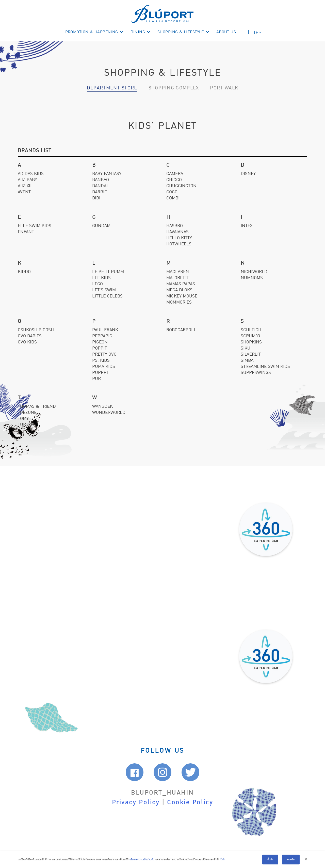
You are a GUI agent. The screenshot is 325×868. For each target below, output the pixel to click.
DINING (138, 32)
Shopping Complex (174, 88)
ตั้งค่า (222, 862)
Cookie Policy (190, 802)
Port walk (224, 88)
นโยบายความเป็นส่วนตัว (142, 862)
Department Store (112, 88)
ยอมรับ (291, 862)
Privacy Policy (136, 802)
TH (256, 33)
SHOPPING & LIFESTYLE (181, 32)
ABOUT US (226, 32)
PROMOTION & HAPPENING (92, 32)
